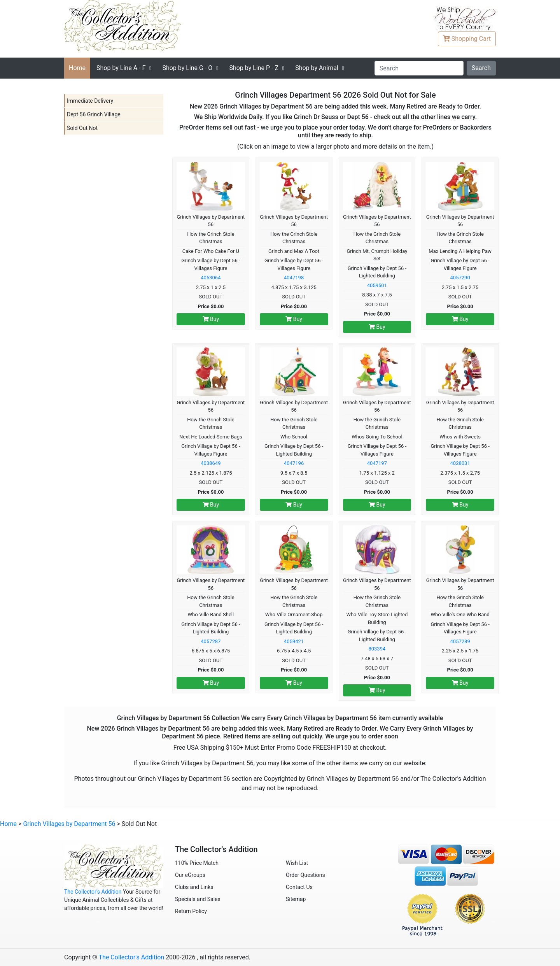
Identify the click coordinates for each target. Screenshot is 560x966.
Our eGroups (190, 875)
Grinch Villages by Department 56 (69, 824)
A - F (121, 68)
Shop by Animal (317, 68)
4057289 (460, 641)
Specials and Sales (198, 899)
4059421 (294, 641)
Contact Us (299, 887)
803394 (377, 649)
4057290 (460, 278)
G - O (187, 68)
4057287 (211, 641)
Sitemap (296, 899)
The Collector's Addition (93, 892)
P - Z (254, 68)
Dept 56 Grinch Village (94, 114)
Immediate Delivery (90, 101)
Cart (467, 39)
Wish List (297, 863)
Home (77, 68)
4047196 (294, 463)
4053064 (211, 278)
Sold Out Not (82, 128)
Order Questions (305, 875)
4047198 (294, 278)
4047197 (377, 463)
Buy (211, 319)
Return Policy (191, 911)
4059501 (377, 285)
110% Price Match (197, 863)
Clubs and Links (194, 887)
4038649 (211, 463)
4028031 (460, 463)
